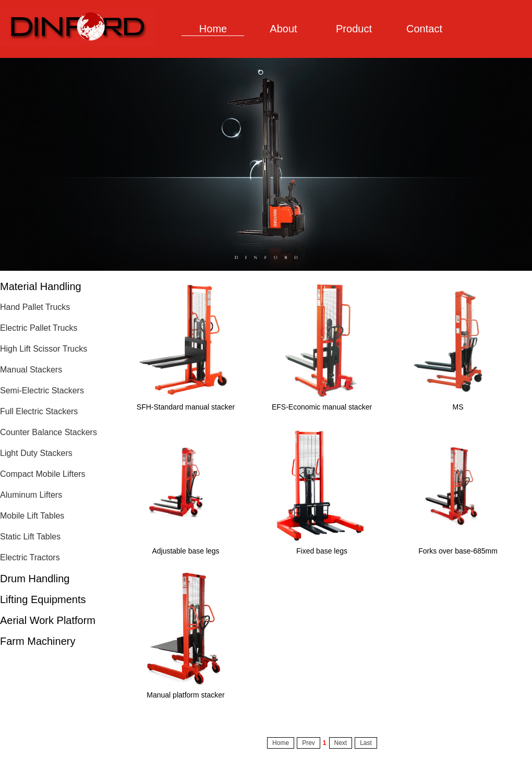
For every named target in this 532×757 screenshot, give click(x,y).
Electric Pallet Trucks (39, 328)
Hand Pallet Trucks (35, 307)
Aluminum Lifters (31, 495)
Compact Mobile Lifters (43, 474)
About (283, 29)
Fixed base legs (322, 551)
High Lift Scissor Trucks (44, 349)
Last (366, 743)
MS (458, 407)
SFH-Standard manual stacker (186, 407)
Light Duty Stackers (36, 453)
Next (341, 743)
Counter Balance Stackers (49, 432)
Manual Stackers (31, 370)
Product (354, 29)
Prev (309, 743)
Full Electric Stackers (39, 411)
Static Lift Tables (30, 537)
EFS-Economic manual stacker (322, 407)
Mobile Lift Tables (32, 516)
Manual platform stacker (185, 695)
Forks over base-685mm (458, 551)
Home (213, 29)
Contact (424, 29)
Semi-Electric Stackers (42, 390)
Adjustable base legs (185, 551)
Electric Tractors (30, 557)
